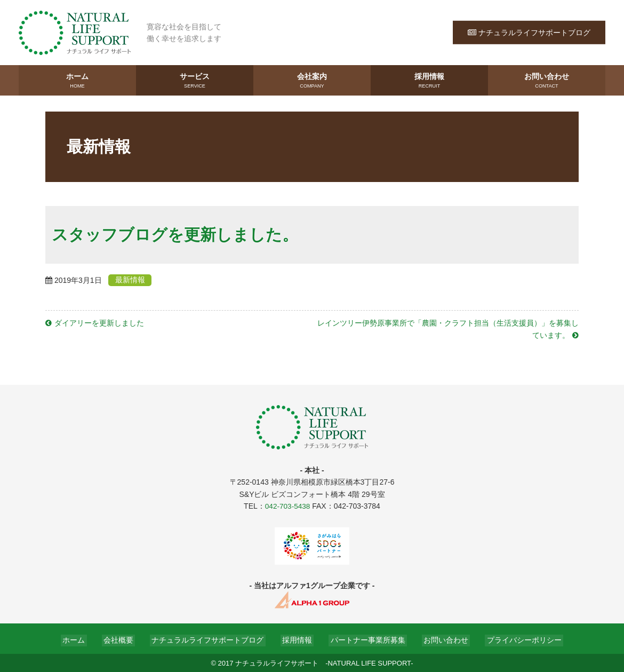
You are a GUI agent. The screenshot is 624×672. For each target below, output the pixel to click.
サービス (195, 81)
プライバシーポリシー (514, 639)
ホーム (77, 81)
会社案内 (312, 81)
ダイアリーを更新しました (99, 322)
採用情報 (429, 81)
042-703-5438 (287, 505)
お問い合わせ (547, 81)
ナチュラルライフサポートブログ (529, 32)
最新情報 (134, 280)
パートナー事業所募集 (364, 639)
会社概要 (125, 639)
